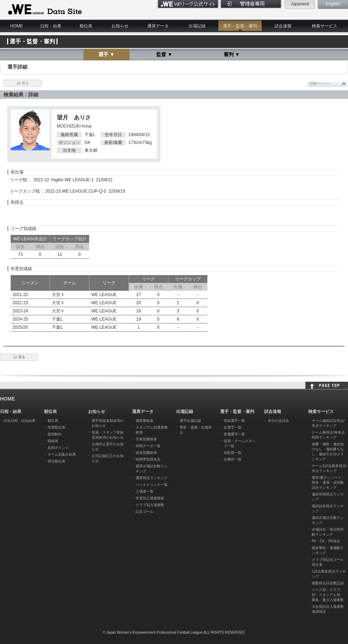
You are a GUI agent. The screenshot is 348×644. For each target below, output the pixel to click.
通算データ (158, 26)
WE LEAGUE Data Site (44, 10)
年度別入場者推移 (150, 498)
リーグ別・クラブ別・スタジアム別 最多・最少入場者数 (328, 595)
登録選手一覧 (234, 421)
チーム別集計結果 (62, 454)
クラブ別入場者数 (150, 505)
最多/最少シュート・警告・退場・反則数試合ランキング (328, 482)
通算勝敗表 (145, 421)
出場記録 (197, 26)
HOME (17, 26)
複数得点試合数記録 (328, 583)
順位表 (86, 26)
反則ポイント (58, 448)
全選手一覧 (233, 427)
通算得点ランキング (152, 478)
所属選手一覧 (234, 434)
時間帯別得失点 (148, 459)
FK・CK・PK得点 (326, 541)
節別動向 (55, 434)
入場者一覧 (145, 491)
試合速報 (283, 26)
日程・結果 (51, 26)
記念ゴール (145, 512)
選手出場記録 (190, 421)
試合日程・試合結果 (20, 421)
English (333, 4)
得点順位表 (56, 461)
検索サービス (325, 26)
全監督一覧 (233, 453)
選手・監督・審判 (240, 26)
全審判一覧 (233, 459)
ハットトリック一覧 (152, 485)
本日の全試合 (278, 421)
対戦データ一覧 (148, 446)
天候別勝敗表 (146, 439)
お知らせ (120, 26)
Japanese (300, 4)
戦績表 (53, 441)
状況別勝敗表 (146, 453)
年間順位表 (56, 427)
